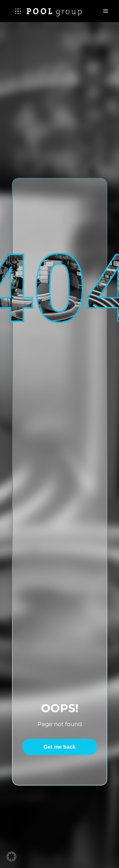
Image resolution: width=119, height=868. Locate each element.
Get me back (60, 747)
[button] (11, 857)
